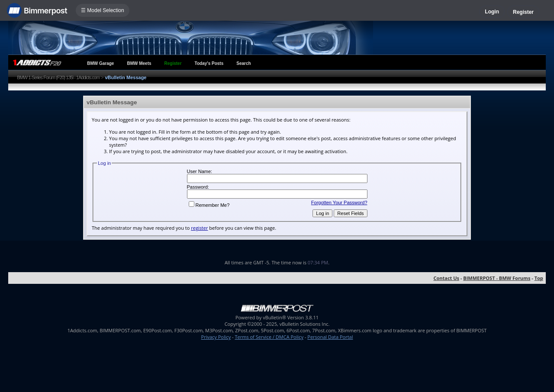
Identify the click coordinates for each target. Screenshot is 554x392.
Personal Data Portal (330, 337)
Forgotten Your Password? (339, 202)
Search (243, 63)
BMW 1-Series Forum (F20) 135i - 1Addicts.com (58, 77)
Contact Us (446, 278)
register (199, 228)
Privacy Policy (216, 337)
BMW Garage (100, 63)
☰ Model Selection (103, 10)
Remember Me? (209, 205)
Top (539, 278)
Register (523, 12)
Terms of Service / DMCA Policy (269, 337)
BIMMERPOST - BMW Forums (497, 278)
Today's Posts (209, 63)
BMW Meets (139, 63)
